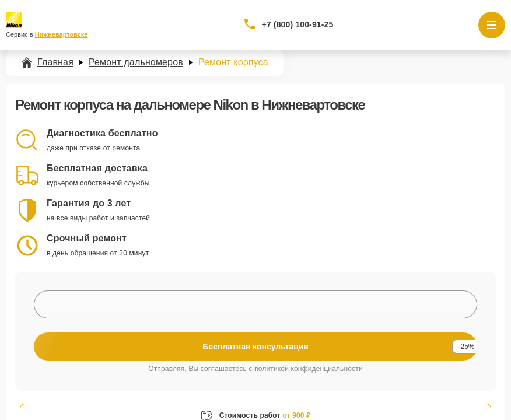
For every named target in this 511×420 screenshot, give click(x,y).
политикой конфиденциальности (309, 369)
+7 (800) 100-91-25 (298, 24)
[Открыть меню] (492, 25)
